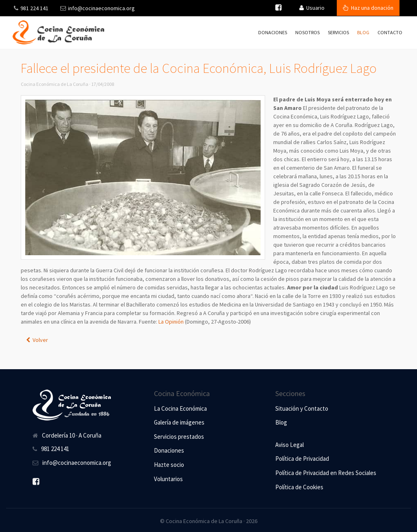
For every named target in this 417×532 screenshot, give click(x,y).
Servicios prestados (179, 437)
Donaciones (273, 32)
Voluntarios (168, 479)
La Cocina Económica (180, 408)
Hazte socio (169, 465)
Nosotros (307, 32)
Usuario (312, 8)
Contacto (390, 32)
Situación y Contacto (302, 408)
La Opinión (171, 322)
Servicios (338, 32)
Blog (363, 32)
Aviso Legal (290, 445)
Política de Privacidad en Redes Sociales (326, 473)
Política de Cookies (299, 487)
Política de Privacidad (302, 459)
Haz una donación (368, 8)
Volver (37, 340)
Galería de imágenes (179, 422)
